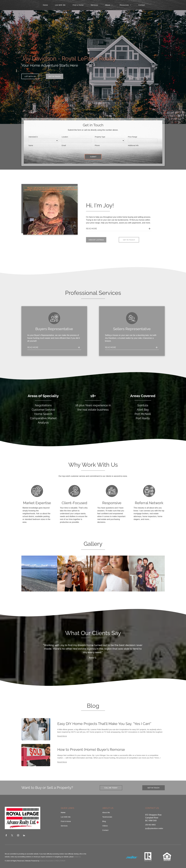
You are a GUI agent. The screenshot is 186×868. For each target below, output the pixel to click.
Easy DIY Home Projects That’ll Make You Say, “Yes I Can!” (104, 724)
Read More (62, 736)
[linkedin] (24, 836)
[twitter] (12, 836)
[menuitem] (45, 5)
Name (31, 145)
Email (64, 145)
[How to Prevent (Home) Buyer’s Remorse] (36, 755)
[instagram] (18, 836)
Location (65, 137)
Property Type (100, 137)
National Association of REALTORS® (53, 861)
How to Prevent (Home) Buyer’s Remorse (91, 750)
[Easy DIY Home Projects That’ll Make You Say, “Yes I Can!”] (36, 729)
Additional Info (133, 145)
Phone (97, 145)
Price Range (133, 137)
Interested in (33, 137)
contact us (77, 857)
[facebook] (6, 836)
